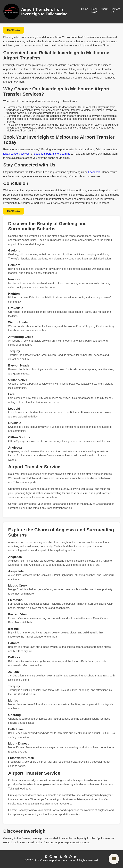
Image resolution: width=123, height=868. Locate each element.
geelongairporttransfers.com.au (53, 154)
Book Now (94, 11)
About (104, 9)
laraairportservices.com (17, 154)
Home (85, 9)
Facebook (94, 172)
